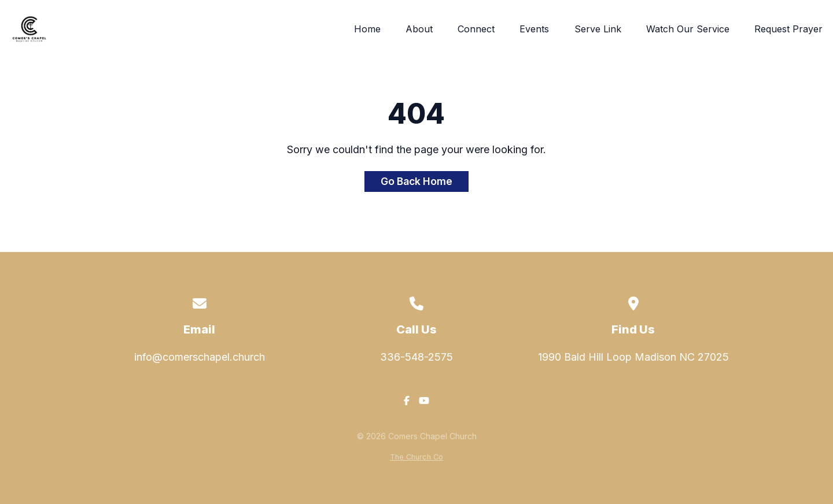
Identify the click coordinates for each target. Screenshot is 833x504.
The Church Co (417, 457)
